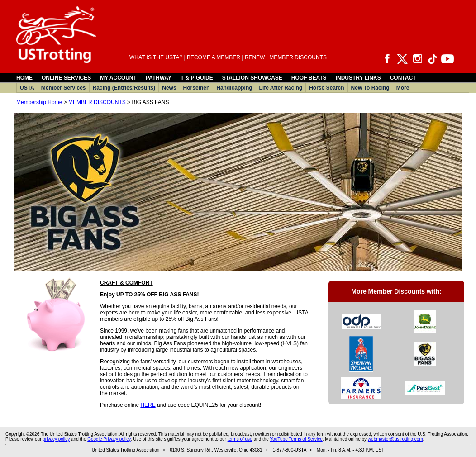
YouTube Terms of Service (296, 439)
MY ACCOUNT (118, 78)
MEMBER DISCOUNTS (298, 57)
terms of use (240, 439)
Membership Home (39, 102)
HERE (148, 405)
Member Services (64, 88)
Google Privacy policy (109, 439)
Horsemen (197, 88)
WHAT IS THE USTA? (156, 57)
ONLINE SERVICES (66, 78)
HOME (24, 78)
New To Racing (370, 88)
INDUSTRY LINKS (358, 78)
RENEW (255, 57)
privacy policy (56, 439)
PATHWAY (159, 78)
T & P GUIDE (197, 78)
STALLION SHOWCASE (252, 78)
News (169, 88)
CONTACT (403, 78)
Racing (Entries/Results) (124, 88)
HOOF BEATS (309, 78)
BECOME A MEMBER (214, 57)
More (403, 88)
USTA (27, 88)
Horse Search (326, 88)
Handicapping (234, 88)
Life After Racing (281, 88)
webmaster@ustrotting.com (395, 439)
